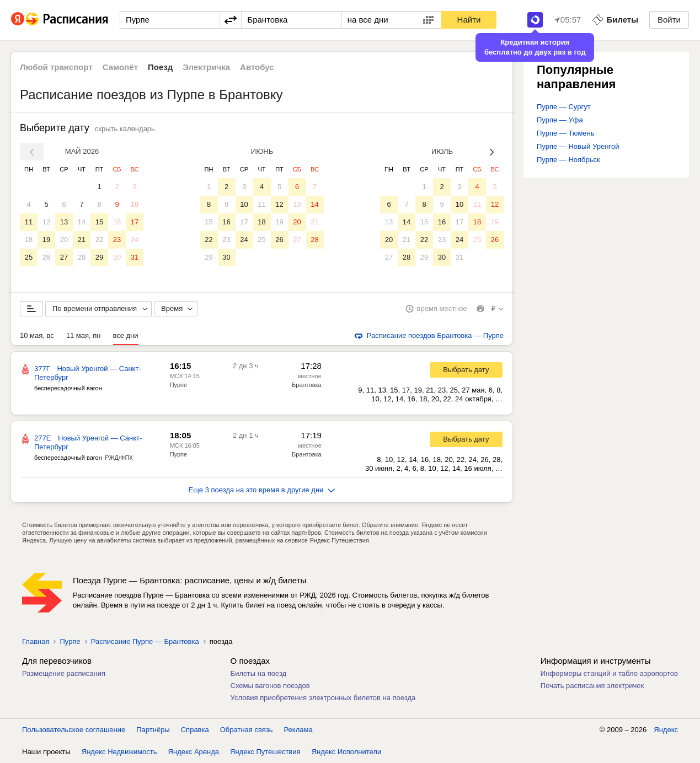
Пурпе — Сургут (564, 107)
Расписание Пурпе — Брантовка (145, 641)
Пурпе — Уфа (560, 120)
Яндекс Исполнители (347, 752)
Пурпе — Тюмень (566, 133)
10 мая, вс (37, 335)
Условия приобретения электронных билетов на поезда (323, 698)
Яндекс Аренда (194, 752)
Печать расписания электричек (592, 686)
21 (82, 240)
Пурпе (178, 385)
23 (117, 240)
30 (117, 257)
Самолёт (120, 67)
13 (64, 222)
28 (82, 257)
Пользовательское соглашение (74, 730)
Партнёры (153, 730)
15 (99, 222)
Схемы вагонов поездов (270, 686)
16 (117, 222)
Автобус (257, 67)
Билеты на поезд (259, 673)
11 (29, 222)
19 (46, 240)
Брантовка (307, 385)
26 (46, 257)
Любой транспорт (56, 67)
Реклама (298, 730)
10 (135, 204)
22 (99, 240)
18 (29, 240)
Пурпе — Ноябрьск (568, 160)
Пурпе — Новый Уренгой (578, 146)
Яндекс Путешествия (265, 752)
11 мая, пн (84, 335)
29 (99, 257)
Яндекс (666, 730)
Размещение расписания (64, 673)
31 (135, 257)
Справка (195, 730)
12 (46, 222)
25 (29, 257)
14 (82, 222)
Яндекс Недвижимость (119, 752)
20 (64, 240)
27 (64, 257)
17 (135, 222)
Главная (36, 641)
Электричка (206, 67)
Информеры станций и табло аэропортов (609, 673)
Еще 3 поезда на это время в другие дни (262, 490)
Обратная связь (247, 730)
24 (135, 240)
